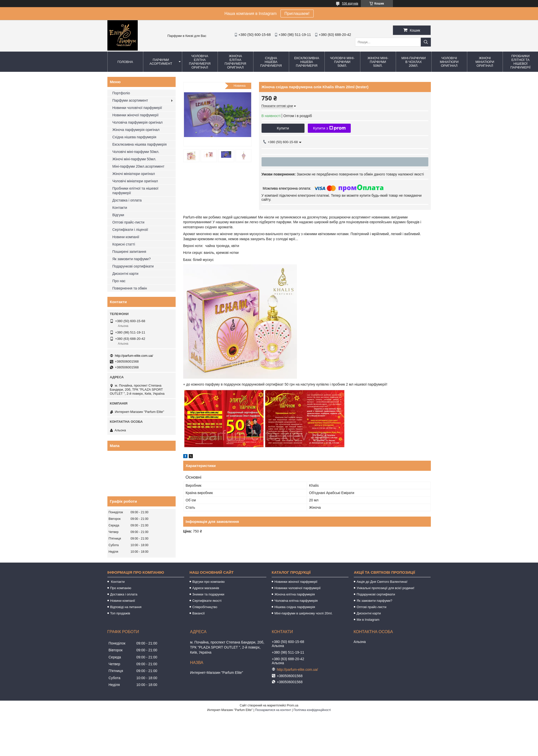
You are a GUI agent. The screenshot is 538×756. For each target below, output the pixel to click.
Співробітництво (205, 607)
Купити (283, 128)
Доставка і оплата (127, 200)
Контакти (120, 208)
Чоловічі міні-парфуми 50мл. (342, 62)
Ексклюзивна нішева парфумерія (307, 62)
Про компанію (121, 588)
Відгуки (118, 215)
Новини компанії (126, 237)
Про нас (119, 281)
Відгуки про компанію (208, 582)
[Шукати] (426, 42)
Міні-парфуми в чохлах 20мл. (413, 62)
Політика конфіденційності (312, 710)
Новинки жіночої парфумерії (136, 115)
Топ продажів (120, 613)
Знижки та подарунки (208, 594)
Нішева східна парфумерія (295, 607)
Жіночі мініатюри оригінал (485, 62)
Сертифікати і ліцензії (130, 230)
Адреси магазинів (206, 588)
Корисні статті (124, 244)
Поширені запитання (129, 252)
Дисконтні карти (125, 274)
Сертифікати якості (207, 601)
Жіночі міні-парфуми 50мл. (378, 62)
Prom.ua (293, 705)
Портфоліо (121, 93)
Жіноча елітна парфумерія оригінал (235, 62)
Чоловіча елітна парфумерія (296, 601)
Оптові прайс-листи (128, 222)
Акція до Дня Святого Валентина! (382, 582)
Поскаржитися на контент (273, 710)
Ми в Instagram (368, 620)
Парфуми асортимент (161, 62)
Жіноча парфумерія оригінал (136, 130)
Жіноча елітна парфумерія (295, 594)
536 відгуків (350, 4)
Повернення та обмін (130, 288)
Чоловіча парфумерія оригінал (138, 122)
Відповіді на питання (126, 607)
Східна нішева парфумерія (271, 62)
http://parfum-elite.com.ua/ (134, 356)
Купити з (329, 128)
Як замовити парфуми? (132, 259)
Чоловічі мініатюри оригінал (449, 62)
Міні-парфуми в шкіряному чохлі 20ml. (303, 613)
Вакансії (198, 613)
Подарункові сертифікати (133, 266)
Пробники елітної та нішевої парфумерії (135, 191)
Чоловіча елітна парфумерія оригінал (200, 62)
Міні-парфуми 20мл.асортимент (138, 166)
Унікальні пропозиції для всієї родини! (385, 588)
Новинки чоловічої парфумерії (137, 108)
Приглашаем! (297, 14)
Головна (125, 62)
